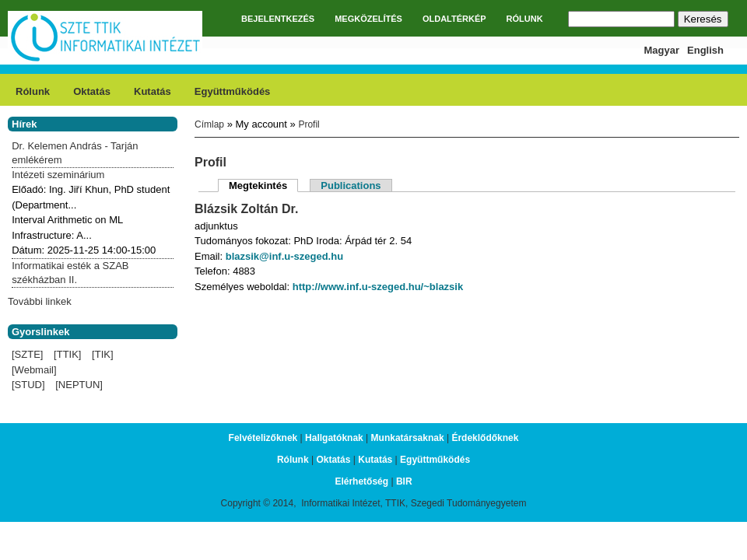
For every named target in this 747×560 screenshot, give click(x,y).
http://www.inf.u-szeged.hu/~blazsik (378, 287)
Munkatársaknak (408, 438)
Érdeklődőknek (485, 438)
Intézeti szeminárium (58, 175)
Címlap (209, 124)
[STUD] (28, 385)
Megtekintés (263, 185)
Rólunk (33, 91)
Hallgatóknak (334, 438)
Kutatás (153, 91)
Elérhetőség (361, 481)
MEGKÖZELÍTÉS (368, 19)
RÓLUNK (525, 19)
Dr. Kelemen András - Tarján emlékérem (75, 153)
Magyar (662, 50)
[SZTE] (27, 354)
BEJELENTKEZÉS (278, 19)
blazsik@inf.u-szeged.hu (284, 256)
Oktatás (92, 91)
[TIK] (102, 354)
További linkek (40, 301)
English (705, 50)
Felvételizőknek (263, 438)
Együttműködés (233, 91)
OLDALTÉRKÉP (454, 19)
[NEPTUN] (79, 385)
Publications (351, 185)
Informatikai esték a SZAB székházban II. (70, 273)
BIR (404, 481)
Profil (309, 124)
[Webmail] (34, 370)
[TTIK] (67, 354)
